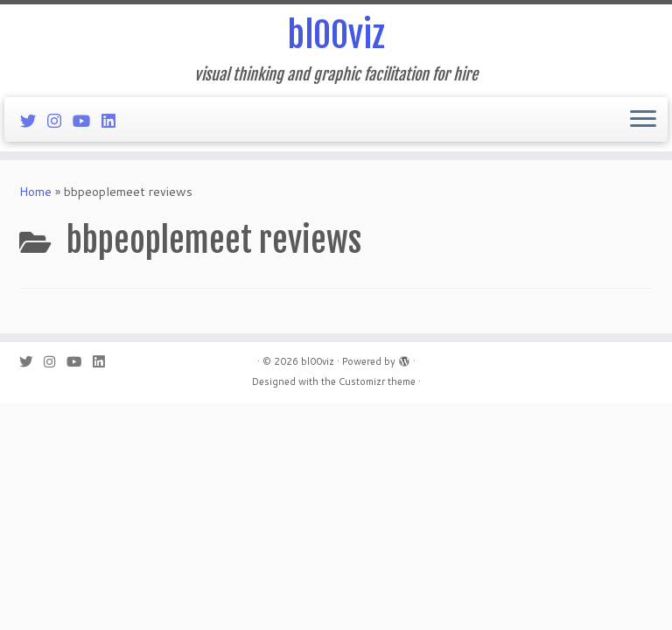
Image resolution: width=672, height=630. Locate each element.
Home (35, 192)
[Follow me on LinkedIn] (114, 121)
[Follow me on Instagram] (60, 121)
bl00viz (336, 35)
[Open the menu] (643, 120)
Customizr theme (377, 381)
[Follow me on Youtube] (87, 121)
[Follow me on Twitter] (34, 121)
